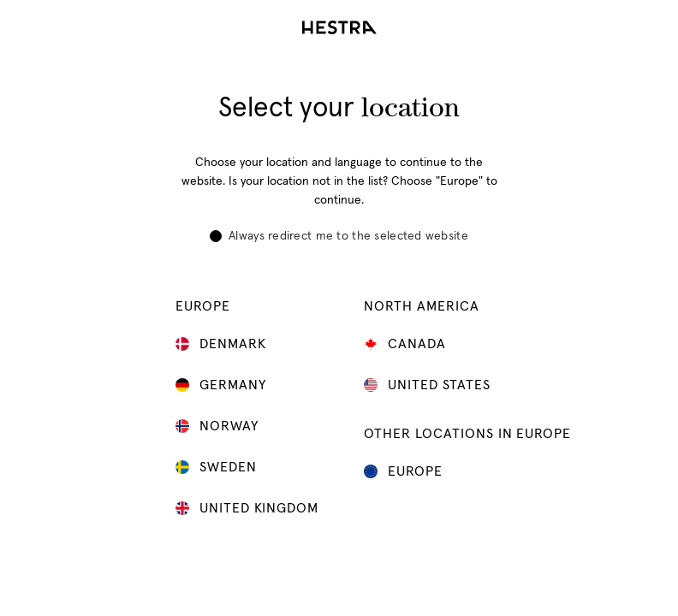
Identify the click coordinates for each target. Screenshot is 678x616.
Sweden (218, 467)
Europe (405, 471)
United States (429, 385)
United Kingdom (249, 508)
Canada (407, 344)
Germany (223, 385)
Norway (219, 426)
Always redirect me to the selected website (339, 236)
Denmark (223, 344)
